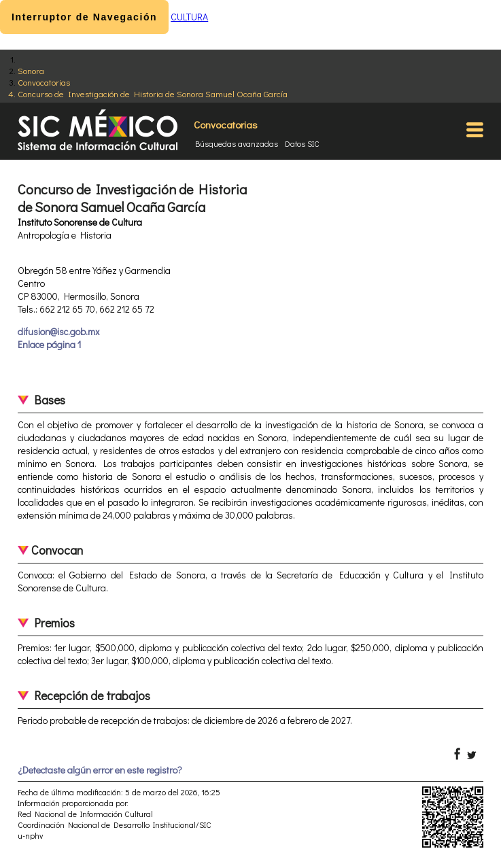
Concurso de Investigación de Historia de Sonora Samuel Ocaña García (153, 93)
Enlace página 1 (49, 344)
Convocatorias (44, 82)
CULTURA (189, 17)
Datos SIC (302, 143)
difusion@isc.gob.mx (58, 331)
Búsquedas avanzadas (237, 143)
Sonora (31, 70)
